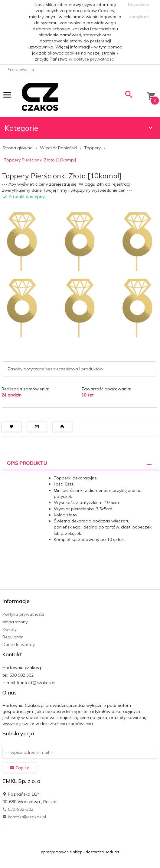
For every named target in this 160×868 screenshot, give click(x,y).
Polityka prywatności (23, 614)
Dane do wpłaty (19, 644)
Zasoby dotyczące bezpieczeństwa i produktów (56, 369)
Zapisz (20, 768)
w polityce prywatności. (92, 59)
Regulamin (13, 637)
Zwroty (10, 629)
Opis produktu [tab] (27, 463)
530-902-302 (18, 809)
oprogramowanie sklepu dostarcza (72, 852)
